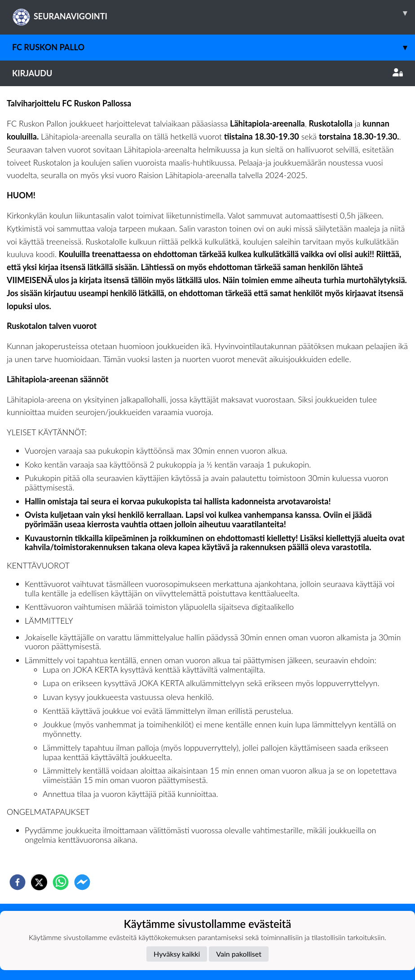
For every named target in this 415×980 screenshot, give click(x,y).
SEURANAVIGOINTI (214, 13)
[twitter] (39, 882)
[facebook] (18, 882)
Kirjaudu (207, 73)
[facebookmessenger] (82, 882)
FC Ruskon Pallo (214, 47)
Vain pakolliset (239, 954)
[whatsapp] (61, 882)
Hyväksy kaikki (177, 954)
